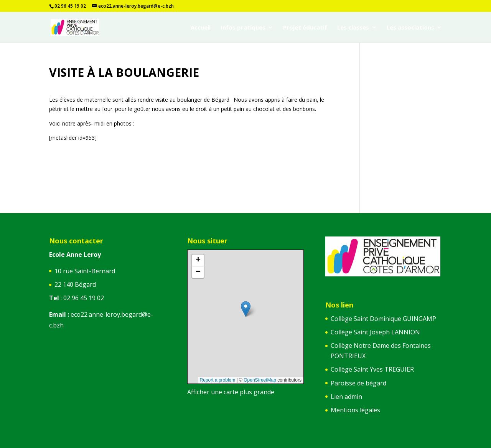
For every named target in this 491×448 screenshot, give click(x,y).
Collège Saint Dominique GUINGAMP (383, 319)
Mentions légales (355, 410)
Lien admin (346, 397)
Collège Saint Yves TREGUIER (372, 369)
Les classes (353, 28)
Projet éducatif (305, 28)
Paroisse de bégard (358, 383)
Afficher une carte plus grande (231, 392)
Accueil (201, 28)
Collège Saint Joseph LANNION (375, 332)
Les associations (410, 28)
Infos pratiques (243, 28)
